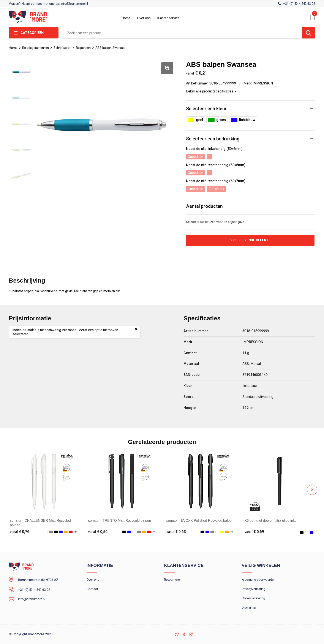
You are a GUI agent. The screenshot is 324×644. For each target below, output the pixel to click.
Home (126, 18)
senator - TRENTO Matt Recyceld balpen (119, 521)
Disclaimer (249, 608)
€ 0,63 (176, 532)
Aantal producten (204, 206)
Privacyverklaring (254, 589)
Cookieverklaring (253, 599)
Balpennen (83, 48)
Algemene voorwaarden (259, 580)
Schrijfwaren (62, 48)
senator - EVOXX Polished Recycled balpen (200, 521)
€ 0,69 (254, 532)
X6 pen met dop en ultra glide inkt (270, 521)
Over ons (144, 18)
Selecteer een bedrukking (213, 139)
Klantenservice (168, 18)
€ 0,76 (20, 532)
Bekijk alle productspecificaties (211, 91)
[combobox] (182, 33)
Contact (92, 589)
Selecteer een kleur (206, 109)
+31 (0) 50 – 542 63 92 (299, 4)
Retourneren (173, 580)
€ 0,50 (98, 532)
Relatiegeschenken (36, 48)
